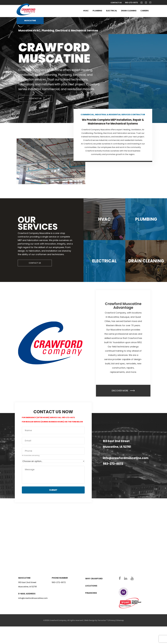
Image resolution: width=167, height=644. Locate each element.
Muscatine (30, 21)
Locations (91, 586)
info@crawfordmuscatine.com (126, 458)
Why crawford (94, 579)
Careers (145, 11)
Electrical (112, 11)
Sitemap (120, 620)
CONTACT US (35, 98)
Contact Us (116, 3)
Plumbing (97, 11)
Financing (91, 593)
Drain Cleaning (129, 11)
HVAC (86, 11)
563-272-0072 (131, 3)
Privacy (112, 620)
